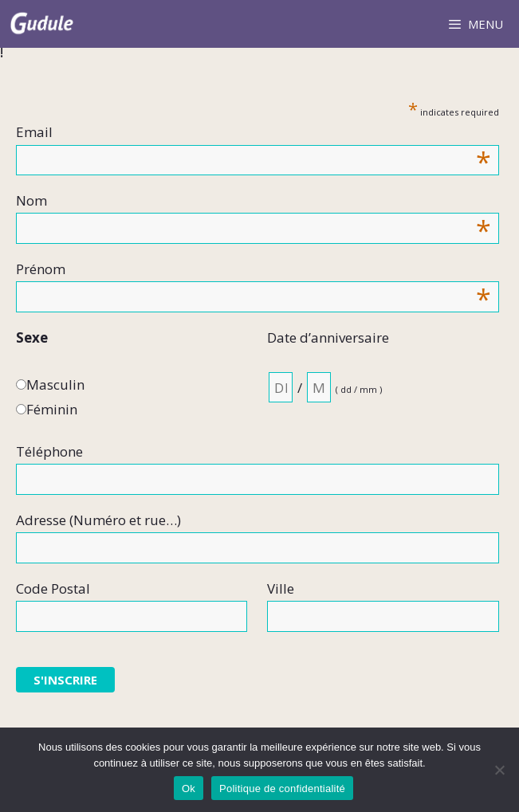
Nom (254, 201)
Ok (189, 788)
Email (254, 133)
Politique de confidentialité (282, 788)
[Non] (499, 770)
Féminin (52, 409)
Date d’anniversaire (328, 337)
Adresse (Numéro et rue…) (98, 520)
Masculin (55, 384)
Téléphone (49, 451)
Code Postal (53, 588)
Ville (281, 588)
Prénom (254, 270)
